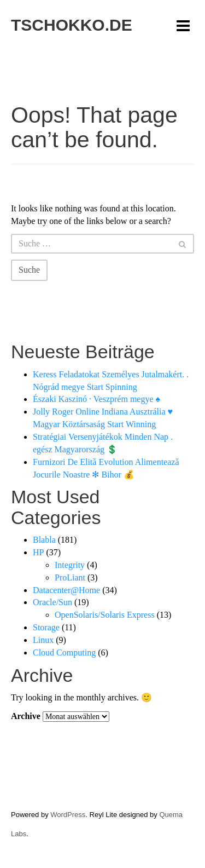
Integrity (70, 565)
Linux (43, 640)
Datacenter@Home (66, 590)
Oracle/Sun (52, 602)
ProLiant (70, 577)
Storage (46, 627)
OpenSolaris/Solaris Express (105, 615)
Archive (26, 716)
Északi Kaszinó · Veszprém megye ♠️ (96, 399)
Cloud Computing (64, 653)
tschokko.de (72, 25)
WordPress (68, 815)
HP (38, 552)
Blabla (44, 540)
